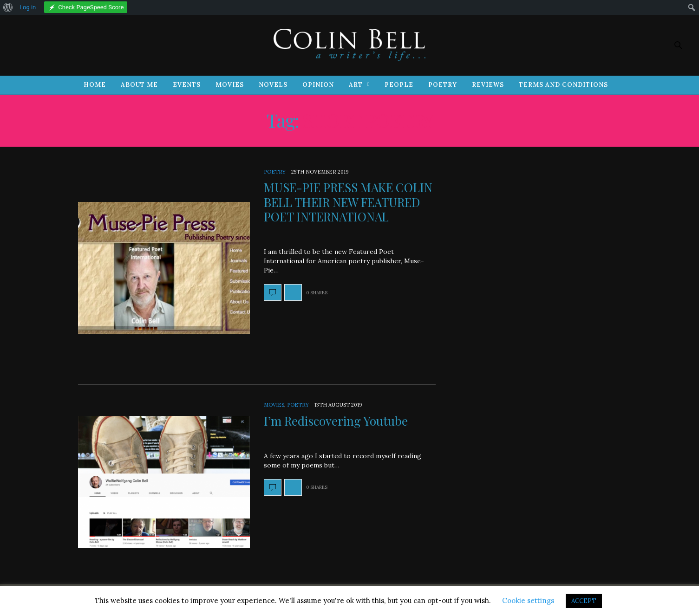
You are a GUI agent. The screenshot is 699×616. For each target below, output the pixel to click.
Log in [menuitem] (28, 7)
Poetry (443, 85)
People (399, 85)
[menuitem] (8, 7)
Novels (273, 85)
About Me (139, 85)
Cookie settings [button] (528, 600)
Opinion (318, 85)
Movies (230, 85)
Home (95, 85)
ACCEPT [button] (584, 601)
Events (187, 85)
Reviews (488, 85)
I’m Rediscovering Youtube (336, 421)
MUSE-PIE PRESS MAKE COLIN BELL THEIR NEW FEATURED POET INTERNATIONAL (348, 202)
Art (356, 85)
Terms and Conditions (563, 85)
